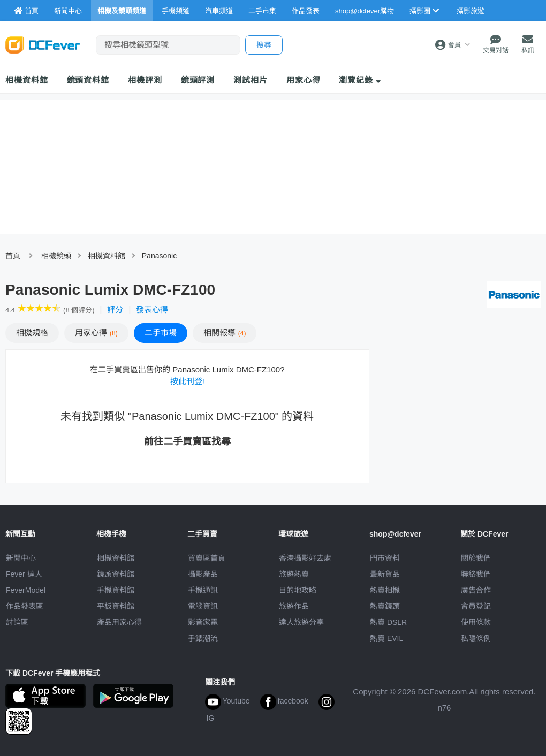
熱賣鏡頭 (385, 606)
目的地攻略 (298, 590)
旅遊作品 (294, 606)
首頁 (13, 256)
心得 (96, 333)
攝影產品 (203, 574)
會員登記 (476, 606)
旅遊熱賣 (294, 574)
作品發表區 (25, 606)
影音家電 (203, 622)
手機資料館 (116, 590)
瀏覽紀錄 (360, 80)
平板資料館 (116, 606)
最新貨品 (385, 574)
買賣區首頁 (207, 558)
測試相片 (251, 80)
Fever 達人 (24, 574)
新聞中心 (21, 558)
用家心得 (304, 80)
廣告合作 (476, 590)
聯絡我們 (476, 574)
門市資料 (385, 558)
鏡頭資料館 (88, 80)
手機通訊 (203, 590)
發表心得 (152, 310)
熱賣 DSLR (388, 622)
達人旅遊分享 (301, 622)
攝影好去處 (305, 558)
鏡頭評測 (198, 80)
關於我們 (476, 558)
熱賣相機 (385, 590)
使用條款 (476, 622)
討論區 (17, 622)
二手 (161, 333)
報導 (225, 333)
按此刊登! (187, 381)
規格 (32, 333)
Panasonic (159, 256)
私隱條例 (476, 638)
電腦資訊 (203, 606)
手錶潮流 (203, 638)
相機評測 (145, 80)
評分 (115, 310)
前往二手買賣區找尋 (187, 441)
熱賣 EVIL (386, 638)
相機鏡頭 (56, 256)
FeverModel (26, 590)
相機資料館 (27, 80)
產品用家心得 (119, 622)
